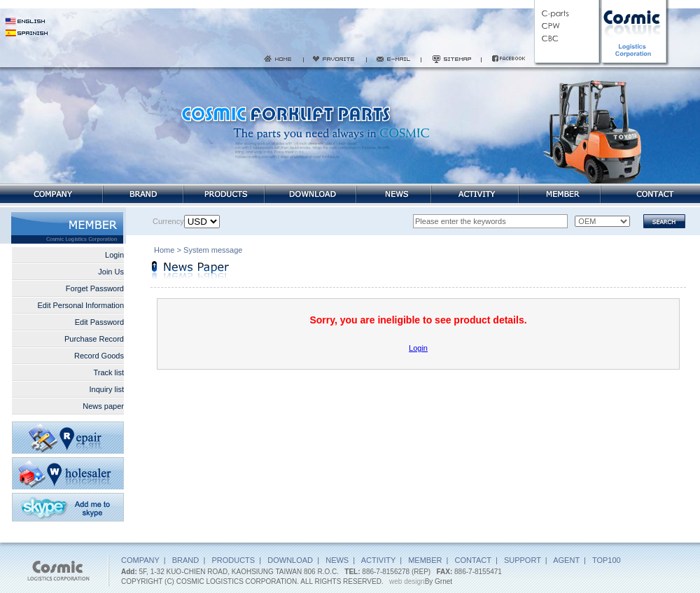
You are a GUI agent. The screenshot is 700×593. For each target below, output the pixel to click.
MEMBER (425, 560)
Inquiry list (106, 389)
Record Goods (99, 356)
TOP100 (607, 560)
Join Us (111, 272)
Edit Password (99, 322)
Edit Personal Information (80, 305)
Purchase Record (94, 339)
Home (164, 251)
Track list (108, 372)
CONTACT (473, 560)
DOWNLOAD (290, 560)
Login (114, 255)
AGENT (566, 560)
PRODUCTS (233, 560)
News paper (103, 406)
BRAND (186, 560)
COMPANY (140, 560)
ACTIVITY (378, 560)
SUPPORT (523, 560)
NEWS (337, 560)
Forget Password (95, 288)
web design (407, 581)
